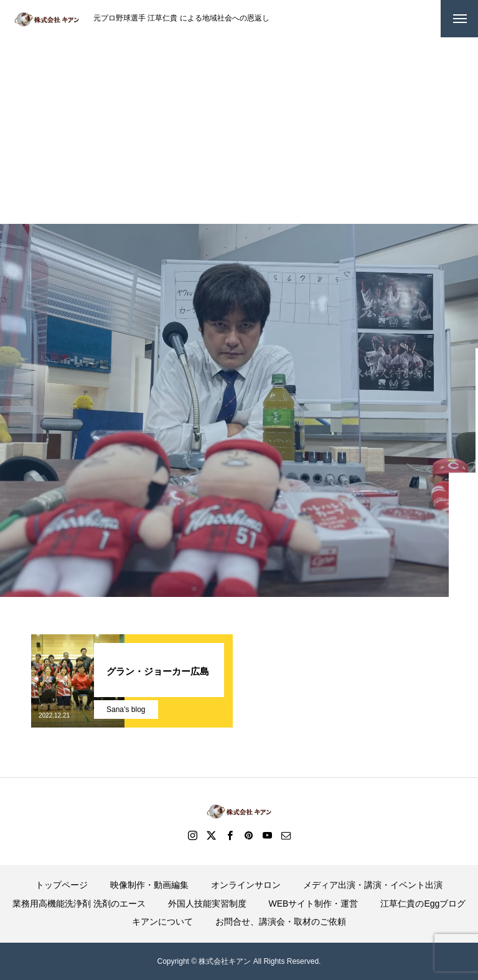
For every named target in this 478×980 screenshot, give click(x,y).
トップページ (62, 885)
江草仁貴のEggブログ (423, 904)
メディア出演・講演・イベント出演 (373, 885)
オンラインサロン (246, 885)
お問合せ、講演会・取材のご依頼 (281, 922)
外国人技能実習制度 (207, 904)
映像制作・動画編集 (149, 885)
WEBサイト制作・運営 (314, 904)
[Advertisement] (239, 131)
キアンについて (162, 922)
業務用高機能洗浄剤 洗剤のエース (79, 904)
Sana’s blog (126, 710)
